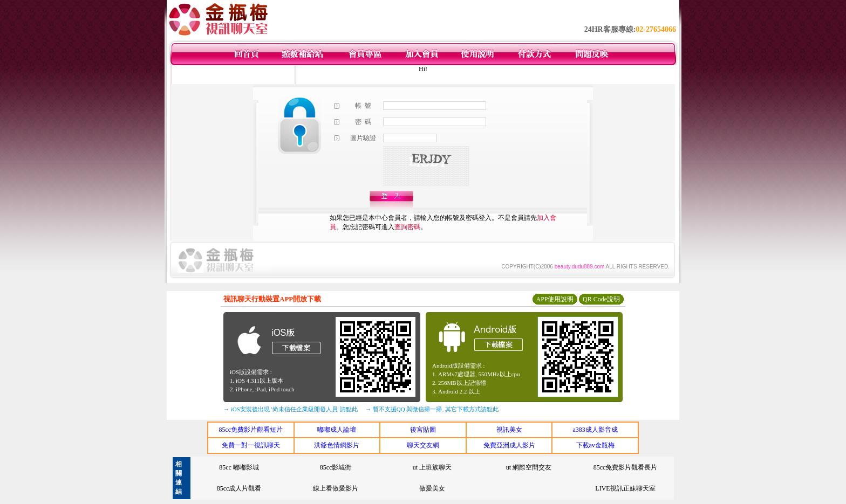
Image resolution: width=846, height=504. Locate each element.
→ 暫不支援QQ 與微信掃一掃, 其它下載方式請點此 (432, 409)
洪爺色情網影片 (337, 445)
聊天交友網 (423, 445)
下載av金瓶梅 (595, 445)
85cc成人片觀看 (239, 488)
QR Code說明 (601, 299)
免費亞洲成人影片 (509, 445)
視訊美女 (509, 430)
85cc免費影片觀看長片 (626, 467)
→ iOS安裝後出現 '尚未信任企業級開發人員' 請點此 (291, 409)
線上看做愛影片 (336, 488)
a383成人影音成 (595, 430)
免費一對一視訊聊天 (251, 445)
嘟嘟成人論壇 (337, 430)
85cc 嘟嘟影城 (239, 467)
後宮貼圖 (423, 430)
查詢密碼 (407, 227)
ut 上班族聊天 (432, 467)
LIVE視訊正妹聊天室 (625, 488)
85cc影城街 (336, 467)
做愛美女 (432, 488)
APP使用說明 (555, 299)
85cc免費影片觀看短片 (251, 430)
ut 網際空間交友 (529, 467)
